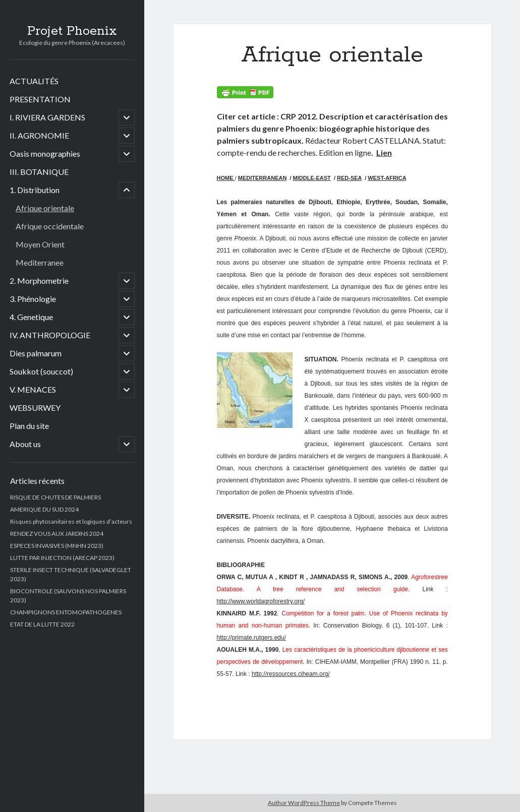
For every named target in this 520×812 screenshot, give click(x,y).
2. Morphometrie (39, 280)
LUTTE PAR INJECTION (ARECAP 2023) (62, 558)
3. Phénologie (33, 299)
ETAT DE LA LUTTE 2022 (42, 624)
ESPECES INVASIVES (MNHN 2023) (57, 546)
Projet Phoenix (72, 31)
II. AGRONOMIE (39, 135)
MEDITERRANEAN (263, 178)
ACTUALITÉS (34, 81)
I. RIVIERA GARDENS (47, 117)
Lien (384, 152)
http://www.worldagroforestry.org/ (261, 601)
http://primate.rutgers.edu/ (251, 638)
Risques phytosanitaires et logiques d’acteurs (71, 521)
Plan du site (29, 426)
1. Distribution (35, 190)
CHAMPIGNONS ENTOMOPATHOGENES (66, 612)
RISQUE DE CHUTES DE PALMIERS (55, 497)
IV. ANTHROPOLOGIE (50, 335)
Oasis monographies (45, 153)
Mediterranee (40, 262)
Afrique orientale (45, 208)
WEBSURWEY (35, 408)
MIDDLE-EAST (312, 178)
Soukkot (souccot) (41, 371)
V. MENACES (33, 389)
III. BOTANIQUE (39, 172)
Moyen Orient (40, 244)
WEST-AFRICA (387, 178)
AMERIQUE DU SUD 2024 (44, 509)
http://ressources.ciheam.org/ (291, 674)
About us (25, 444)
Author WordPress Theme (304, 803)
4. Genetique (31, 317)
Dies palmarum (36, 353)
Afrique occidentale (50, 226)
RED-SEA (349, 178)
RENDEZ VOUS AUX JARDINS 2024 (57, 534)
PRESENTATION (40, 99)
